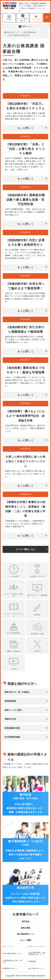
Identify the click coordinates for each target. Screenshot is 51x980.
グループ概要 (26, 940)
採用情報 (33, 961)
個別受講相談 (10, 701)
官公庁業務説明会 (14, 633)
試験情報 (37, 615)
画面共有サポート (10, 968)
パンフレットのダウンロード (14, 615)
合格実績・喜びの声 (37, 576)
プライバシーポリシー (38, 946)
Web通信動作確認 (12, 737)
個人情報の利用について (13, 953)
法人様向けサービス (37, 969)
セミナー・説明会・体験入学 (23, 18)
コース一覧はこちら (26, 549)
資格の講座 (26, 928)
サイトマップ (9, 946)
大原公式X (37, 651)
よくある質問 (14, 576)
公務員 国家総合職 (29, 32)
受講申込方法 (10, 719)
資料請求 (9, 18)
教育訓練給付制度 (12, 728)
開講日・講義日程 (14, 651)
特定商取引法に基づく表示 (13, 961)
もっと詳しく (26, 128)
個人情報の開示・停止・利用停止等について (38, 953)
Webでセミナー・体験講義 (37, 595)
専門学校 (26, 922)
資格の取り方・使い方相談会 (17, 692)
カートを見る (36, 18)
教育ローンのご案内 (13, 710)
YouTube (14, 669)
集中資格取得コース (26, 934)
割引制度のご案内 (37, 634)
